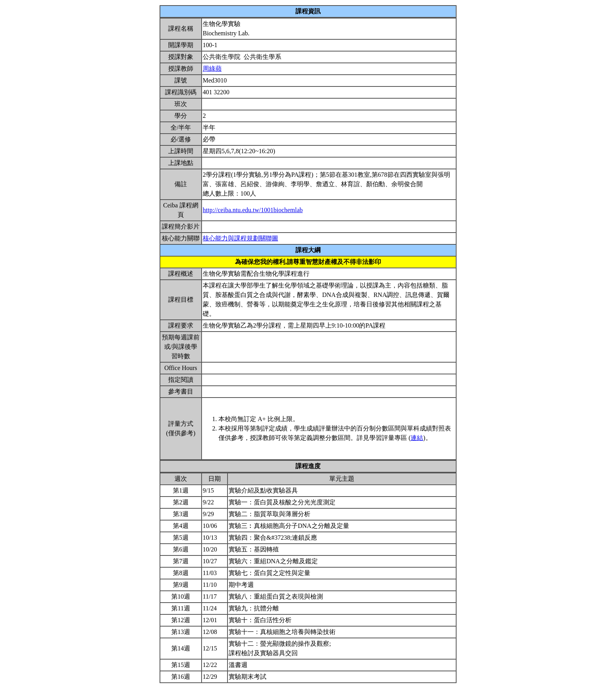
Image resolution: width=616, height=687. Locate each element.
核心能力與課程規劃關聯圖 (240, 238)
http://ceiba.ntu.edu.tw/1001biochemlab (253, 210)
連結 (417, 438)
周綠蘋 (212, 69)
